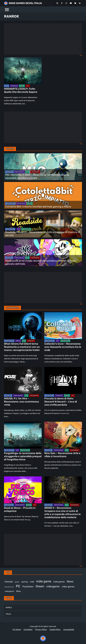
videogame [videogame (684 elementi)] (53, 586)
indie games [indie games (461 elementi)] (59, 582)
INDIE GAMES (19, 172)
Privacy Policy (41, 630)
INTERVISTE (21, 204)
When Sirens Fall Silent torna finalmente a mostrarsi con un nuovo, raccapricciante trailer (22, 347)
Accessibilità (69, 630)
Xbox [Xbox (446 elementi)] (18, 591)
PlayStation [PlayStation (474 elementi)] (28, 587)
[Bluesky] (75, 3)
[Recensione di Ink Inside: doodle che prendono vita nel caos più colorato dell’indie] (43, 253)
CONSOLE (14, 86)
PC (28, 86)
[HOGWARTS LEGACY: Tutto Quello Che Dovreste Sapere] (23, 71)
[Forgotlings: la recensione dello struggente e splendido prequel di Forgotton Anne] (23, 435)
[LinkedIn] (80, 3)
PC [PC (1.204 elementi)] (18, 586)
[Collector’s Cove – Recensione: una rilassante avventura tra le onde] (63, 326)
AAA (6, 86)
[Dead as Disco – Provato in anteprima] (23, 490)
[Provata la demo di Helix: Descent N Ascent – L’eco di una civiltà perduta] (63, 380)
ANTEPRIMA (49, 396)
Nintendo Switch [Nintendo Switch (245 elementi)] (9, 587)
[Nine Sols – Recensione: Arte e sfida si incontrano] (63, 435)
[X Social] (57, 3)
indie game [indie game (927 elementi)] (44, 581)
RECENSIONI (35, 172)
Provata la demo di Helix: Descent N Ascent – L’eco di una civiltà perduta (61, 402)
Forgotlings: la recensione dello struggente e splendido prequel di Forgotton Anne (23, 456)
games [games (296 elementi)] (17, 582)
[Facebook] (62, 3)
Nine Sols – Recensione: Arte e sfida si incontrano (62, 455)
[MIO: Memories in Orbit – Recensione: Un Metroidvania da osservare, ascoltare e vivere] (43, 167)
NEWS (22, 86)
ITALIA (8, 614)
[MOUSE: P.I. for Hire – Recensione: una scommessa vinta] (23, 380)
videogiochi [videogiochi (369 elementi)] (9, 591)
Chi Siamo (17, 630)
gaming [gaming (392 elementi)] (25, 582)
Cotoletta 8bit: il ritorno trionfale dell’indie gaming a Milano (38, 207)
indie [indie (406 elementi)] (32, 582)
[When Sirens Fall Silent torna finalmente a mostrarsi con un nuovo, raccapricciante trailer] (23, 326)
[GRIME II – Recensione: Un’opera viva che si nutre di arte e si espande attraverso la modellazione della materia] (63, 490)
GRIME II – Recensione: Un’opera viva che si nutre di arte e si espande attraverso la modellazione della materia (62, 513)
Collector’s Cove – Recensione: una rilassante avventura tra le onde (63, 347)
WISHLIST (31, 341)
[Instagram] (66, 3)
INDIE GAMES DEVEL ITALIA (25, 3)
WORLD (9, 607)
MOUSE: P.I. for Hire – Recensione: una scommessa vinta (21, 402)
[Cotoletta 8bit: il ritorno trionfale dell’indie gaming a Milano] (43, 195)
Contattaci (28, 630)
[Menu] (7, 9)
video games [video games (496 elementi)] (68, 587)
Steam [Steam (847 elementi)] (40, 586)
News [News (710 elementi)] (70, 581)
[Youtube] (71, 3)
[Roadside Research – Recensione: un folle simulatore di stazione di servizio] (43, 224)
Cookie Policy (55, 630)
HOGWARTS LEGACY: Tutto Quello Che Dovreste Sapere (21, 90)
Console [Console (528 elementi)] (9, 582)
